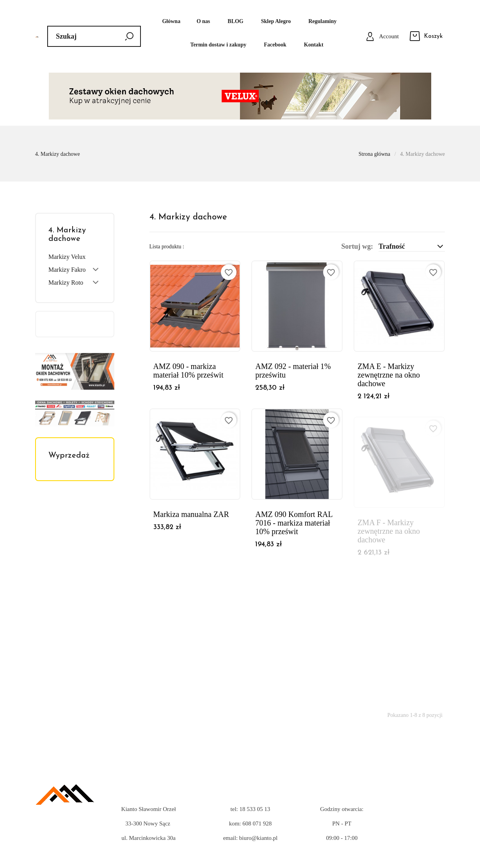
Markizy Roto (66, 283)
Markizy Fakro (67, 270)
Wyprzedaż (69, 456)
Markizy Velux (67, 257)
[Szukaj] (94, 36)
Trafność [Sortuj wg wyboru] (412, 246)
